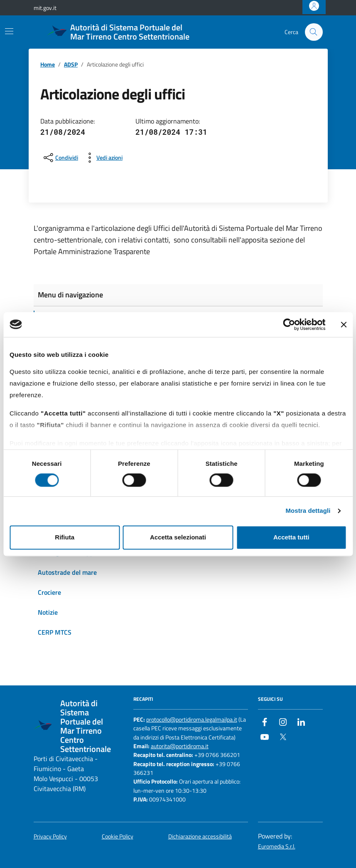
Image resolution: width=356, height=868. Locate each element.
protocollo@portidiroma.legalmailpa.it (192, 720)
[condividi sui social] (60, 158)
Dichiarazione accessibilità (200, 837)
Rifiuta (65, 537)
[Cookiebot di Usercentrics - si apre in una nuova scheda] (289, 324)
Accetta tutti (291, 537)
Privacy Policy (50, 837)
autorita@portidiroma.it (180, 746)
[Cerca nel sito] (314, 32)
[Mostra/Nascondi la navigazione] (9, 31)
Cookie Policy (118, 837)
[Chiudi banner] (344, 324)
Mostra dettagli (308, 511)
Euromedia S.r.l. (277, 847)
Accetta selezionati (178, 537)
